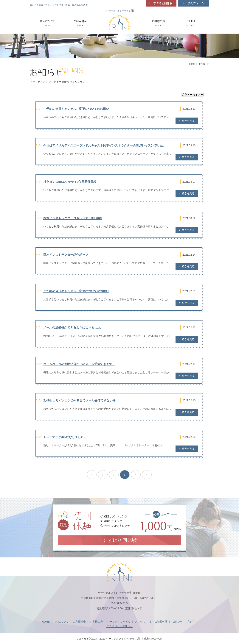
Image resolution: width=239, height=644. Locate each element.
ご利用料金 (79, 622)
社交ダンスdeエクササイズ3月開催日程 (70, 182)
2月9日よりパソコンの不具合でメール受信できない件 (79, 400)
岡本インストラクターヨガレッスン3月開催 (73, 218)
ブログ (190, 622)
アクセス (140, 622)
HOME (192, 64)
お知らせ (177, 622)
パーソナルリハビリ (119, 622)
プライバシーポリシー (119, 626)
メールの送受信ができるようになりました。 (73, 327)
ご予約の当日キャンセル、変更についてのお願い (76, 109)
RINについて (61, 622)
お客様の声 (96, 622)
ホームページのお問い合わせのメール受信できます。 (79, 364)
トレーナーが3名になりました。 (65, 437)
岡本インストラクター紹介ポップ (66, 255)
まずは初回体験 (158, 622)
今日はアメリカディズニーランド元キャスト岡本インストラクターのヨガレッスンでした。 (105, 145)
